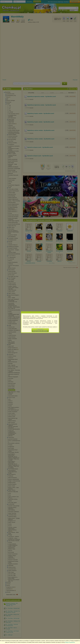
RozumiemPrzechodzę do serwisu (40, 330)
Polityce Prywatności (70, 642)
